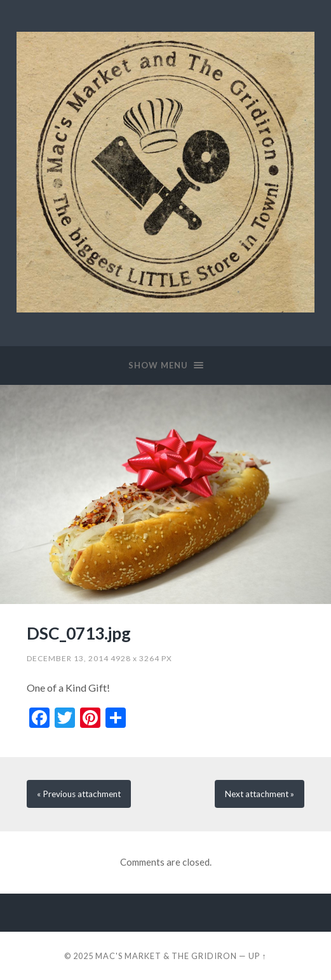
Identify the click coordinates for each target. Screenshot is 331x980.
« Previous (79, 794)
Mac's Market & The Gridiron (166, 956)
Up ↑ (257, 956)
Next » (260, 794)
